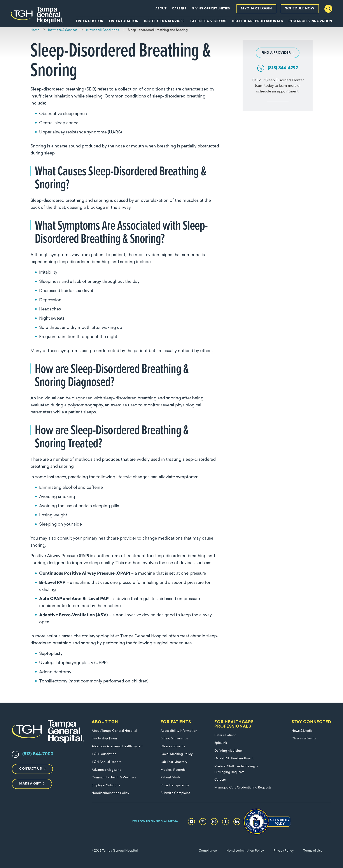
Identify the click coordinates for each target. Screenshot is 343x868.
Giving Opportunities (211, 9)
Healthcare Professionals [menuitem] (257, 21)
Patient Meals (171, 778)
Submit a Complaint (175, 793)
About (161, 9)
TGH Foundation (104, 754)
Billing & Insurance (174, 739)
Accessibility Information (179, 731)
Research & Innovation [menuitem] (310, 21)
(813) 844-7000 (38, 754)
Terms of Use (313, 851)
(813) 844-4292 (283, 68)
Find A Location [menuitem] (124, 21)
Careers (179, 9)
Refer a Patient (225, 735)
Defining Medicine (228, 751)
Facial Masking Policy (177, 754)
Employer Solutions (106, 786)
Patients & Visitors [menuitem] (208, 21)
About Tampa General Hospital (114, 731)
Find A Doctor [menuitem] (90, 21)
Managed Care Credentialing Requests (243, 788)
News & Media (302, 731)
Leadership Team (104, 739)
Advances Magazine (106, 770)
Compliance (208, 851)
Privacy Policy (283, 851)
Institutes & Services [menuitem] (164, 21)
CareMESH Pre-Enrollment (234, 759)
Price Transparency (175, 786)
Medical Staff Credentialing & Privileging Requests (236, 769)
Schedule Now (300, 9)
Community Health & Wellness (114, 778)
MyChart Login (256, 9)
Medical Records (173, 770)
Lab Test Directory (174, 762)
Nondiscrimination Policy (110, 793)
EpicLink (221, 743)
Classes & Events (173, 747)
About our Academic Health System (117, 747)
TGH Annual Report (106, 762)
